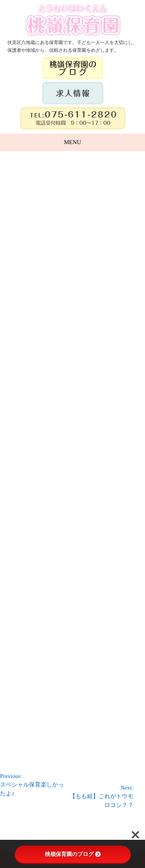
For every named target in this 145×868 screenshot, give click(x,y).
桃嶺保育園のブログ (73, 854)
